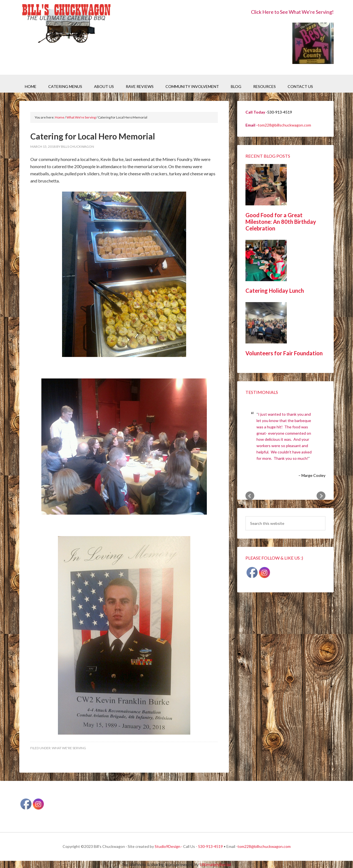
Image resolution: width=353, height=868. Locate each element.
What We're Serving (69, 748)
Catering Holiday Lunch (275, 291)
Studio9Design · (169, 846)
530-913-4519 (210, 846)
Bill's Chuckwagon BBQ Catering (66, 24)
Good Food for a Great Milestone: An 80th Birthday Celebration (281, 222)
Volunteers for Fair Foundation (284, 353)
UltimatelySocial (215, 864)
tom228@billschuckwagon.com (284, 125)
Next (321, 496)
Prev (250, 496)
